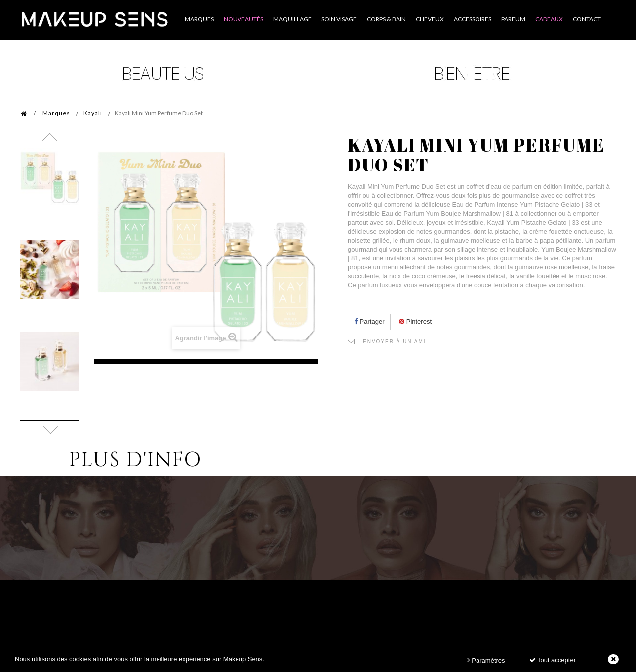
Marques (56, 113)
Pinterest (415, 321)
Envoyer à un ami (395, 342)
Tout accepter (553, 660)
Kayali (93, 113)
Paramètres (486, 660)
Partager (369, 321)
